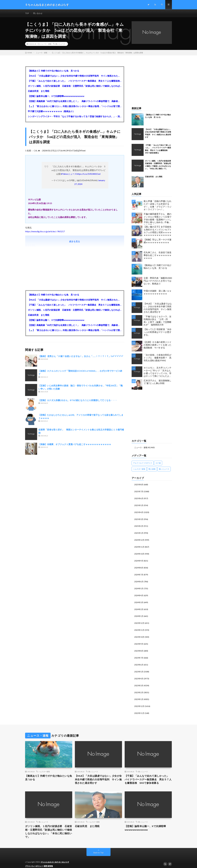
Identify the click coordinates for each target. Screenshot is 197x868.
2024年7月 (139, 573)
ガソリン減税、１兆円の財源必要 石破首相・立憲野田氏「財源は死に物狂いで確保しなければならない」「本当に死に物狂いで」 (75, 86)
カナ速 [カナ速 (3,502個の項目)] (158, 463)
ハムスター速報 (44, 767)
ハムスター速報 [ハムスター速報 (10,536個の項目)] (139, 469)
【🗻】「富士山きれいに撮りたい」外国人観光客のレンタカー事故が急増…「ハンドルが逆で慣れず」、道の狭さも (75, 106)
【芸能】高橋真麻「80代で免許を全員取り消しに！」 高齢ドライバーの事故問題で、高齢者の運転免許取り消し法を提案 (75, 101)
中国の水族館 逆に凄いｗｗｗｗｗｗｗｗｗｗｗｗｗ (157, 292)
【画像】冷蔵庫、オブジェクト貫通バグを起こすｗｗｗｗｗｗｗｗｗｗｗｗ (75, 444)
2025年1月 (139, 532)
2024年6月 (139, 580)
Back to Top (99, 849)
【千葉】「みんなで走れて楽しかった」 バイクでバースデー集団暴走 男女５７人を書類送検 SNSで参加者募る (75, 81)
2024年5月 (139, 587)
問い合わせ (38, 13)
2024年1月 (139, 614)
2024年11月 (139, 546)
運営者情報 (48, 862)
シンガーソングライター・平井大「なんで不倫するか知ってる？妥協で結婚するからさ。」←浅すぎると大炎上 (75, 116)
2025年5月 (139, 505)
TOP (27, 13)
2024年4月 (139, 593)
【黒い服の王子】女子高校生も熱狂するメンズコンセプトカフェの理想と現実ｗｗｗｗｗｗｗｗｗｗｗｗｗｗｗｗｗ (157, 231)
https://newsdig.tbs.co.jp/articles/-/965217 (45, 231)
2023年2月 (139, 689)
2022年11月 (139, 709)
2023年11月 (139, 627)
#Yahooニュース (69, 174)
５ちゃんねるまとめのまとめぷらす (55, 858)
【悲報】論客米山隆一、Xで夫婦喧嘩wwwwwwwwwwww (56, 96)
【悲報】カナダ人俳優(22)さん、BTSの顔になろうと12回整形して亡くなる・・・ (78, 400)
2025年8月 (139, 485)
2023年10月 (139, 634)
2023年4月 (139, 675)
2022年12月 (139, 702)
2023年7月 (139, 655)
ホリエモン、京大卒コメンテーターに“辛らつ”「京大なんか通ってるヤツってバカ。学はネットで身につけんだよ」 (157, 372)
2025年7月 (139, 491)
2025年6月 (139, 498)
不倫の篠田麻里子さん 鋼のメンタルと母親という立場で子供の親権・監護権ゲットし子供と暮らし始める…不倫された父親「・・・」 (157, 219)
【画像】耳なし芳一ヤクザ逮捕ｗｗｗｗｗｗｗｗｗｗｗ (157, 241)
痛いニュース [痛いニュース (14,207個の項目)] (164, 469)
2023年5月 (139, 668)
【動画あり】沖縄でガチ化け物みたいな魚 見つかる (54, 71)
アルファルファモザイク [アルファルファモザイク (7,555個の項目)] (143, 463)
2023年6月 (139, 661)
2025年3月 (139, 519)
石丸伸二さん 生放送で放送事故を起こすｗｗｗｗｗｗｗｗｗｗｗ (157, 255)
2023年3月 (139, 682)
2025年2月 (139, 525)
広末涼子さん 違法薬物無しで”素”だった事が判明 (157, 382)
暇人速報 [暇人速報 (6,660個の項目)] (152, 469)
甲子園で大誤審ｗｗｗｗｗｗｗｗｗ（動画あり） (51, 111)
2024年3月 (139, 600)
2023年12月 (139, 621)
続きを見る (75, 241)
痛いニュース (60, 44)
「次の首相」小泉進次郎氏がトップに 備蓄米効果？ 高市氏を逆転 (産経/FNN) (157, 358)
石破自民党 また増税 (39, 91)
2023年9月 (139, 641)
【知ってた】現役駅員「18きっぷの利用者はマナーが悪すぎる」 (158, 332)
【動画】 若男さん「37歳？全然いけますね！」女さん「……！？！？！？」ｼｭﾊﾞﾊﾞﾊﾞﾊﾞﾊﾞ (81, 356)
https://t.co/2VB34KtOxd (88, 174)
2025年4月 (139, 512)
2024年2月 (139, 607)
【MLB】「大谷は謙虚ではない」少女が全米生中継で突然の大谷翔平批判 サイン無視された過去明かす (75, 76)
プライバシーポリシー (34, 862)
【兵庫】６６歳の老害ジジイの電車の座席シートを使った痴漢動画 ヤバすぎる (157, 345)
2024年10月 (139, 553)
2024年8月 (139, 566)
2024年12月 (139, 539)
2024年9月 (139, 559)
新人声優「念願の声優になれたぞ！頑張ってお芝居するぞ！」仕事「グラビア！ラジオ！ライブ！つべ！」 (157, 205)
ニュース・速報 (46, 44)
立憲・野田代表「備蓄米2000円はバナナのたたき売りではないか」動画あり (158, 281)
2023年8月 (139, 648)
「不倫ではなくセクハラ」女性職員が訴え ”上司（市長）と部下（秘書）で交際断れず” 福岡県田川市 (157, 321)
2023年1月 (139, 696)
